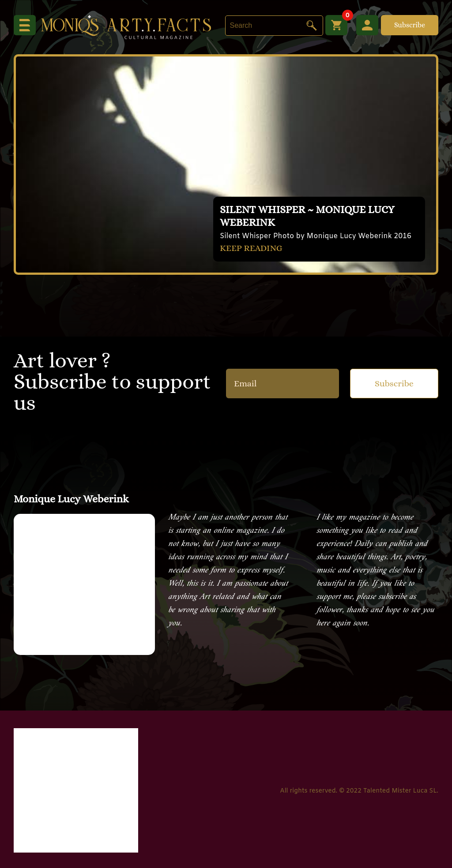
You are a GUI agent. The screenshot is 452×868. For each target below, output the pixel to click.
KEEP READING (251, 248)
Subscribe (410, 25)
